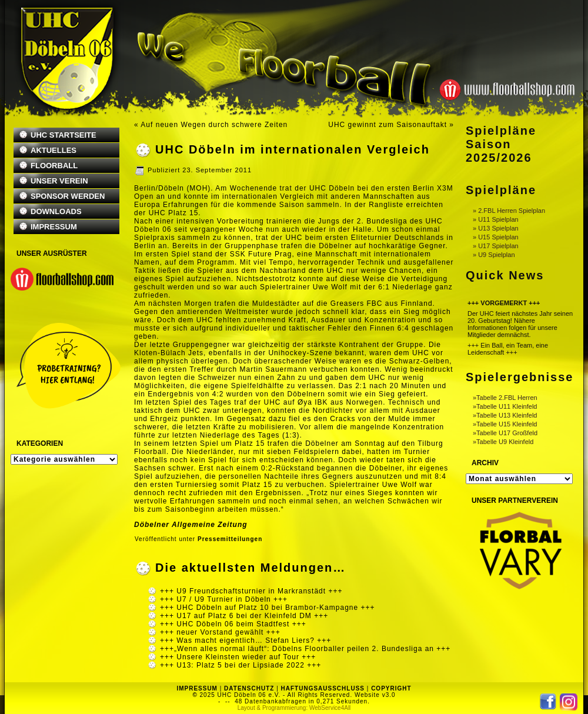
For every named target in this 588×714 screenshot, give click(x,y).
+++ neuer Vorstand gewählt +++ (220, 632)
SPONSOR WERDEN (68, 196)
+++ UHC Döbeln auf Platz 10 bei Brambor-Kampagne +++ (268, 608)
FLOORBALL (54, 166)
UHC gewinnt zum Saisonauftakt (387, 125)
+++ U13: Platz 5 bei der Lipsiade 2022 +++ (240, 665)
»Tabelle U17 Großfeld (505, 433)
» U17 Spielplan (496, 246)
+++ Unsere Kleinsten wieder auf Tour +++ (238, 657)
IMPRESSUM (54, 227)
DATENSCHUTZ (249, 688)
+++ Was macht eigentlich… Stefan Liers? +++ (245, 640)
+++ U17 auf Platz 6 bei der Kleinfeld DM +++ (244, 616)
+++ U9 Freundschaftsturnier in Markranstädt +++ (251, 591)
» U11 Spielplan (496, 219)
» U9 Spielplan (494, 255)
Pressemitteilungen (230, 539)
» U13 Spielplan (496, 228)
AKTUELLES (54, 150)
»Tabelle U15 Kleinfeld (505, 424)
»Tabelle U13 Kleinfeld (505, 415)
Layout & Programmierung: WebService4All (294, 708)
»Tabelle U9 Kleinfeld (503, 442)
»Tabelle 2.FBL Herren (505, 398)
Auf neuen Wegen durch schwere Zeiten (214, 125)
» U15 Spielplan (496, 237)
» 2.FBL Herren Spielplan (509, 211)
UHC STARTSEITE (64, 135)
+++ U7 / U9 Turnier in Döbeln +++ (224, 599)
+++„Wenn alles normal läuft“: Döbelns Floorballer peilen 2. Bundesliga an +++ (305, 649)
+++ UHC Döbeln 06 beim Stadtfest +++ (233, 624)
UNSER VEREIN (59, 181)
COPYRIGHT (391, 688)
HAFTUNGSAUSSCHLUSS (323, 688)
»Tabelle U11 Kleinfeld (505, 406)
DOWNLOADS (56, 211)
